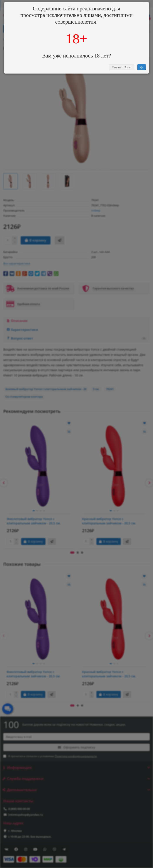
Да (142, 67)
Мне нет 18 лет (122, 67)
